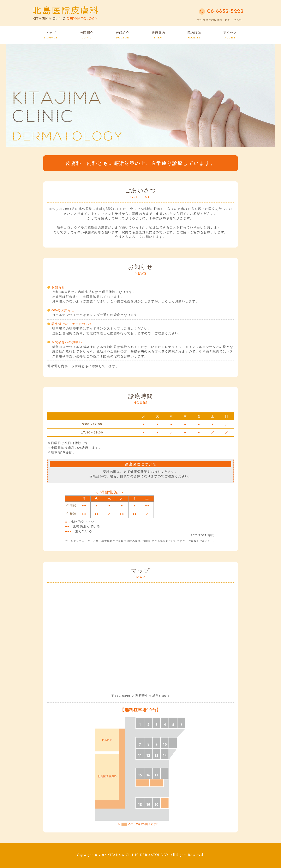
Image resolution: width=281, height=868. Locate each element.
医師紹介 (122, 35)
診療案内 (159, 35)
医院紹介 (87, 35)
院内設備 (194, 35)
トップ (51, 35)
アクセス (230, 35)
